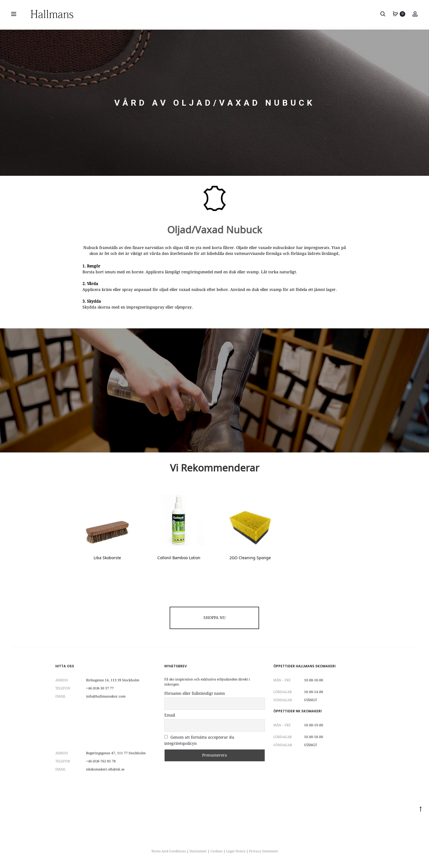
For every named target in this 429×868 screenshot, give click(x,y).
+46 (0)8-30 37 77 (100, 688)
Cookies (216, 851)
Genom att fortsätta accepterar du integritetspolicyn (199, 741)
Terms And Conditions (169, 851)
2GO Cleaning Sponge (250, 558)
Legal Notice (236, 851)
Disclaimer (198, 851)
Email (170, 715)
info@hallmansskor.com (106, 697)
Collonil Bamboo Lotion (179, 558)
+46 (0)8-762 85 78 (101, 761)
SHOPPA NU (215, 618)
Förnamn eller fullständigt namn (195, 694)
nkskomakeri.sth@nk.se (105, 769)
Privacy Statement (264, 851)
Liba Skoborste (107, 558)
